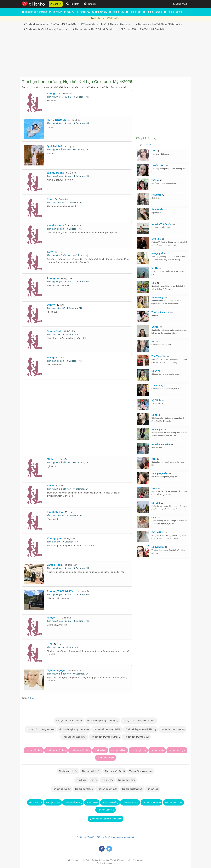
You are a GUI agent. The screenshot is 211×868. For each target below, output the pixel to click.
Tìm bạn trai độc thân (56, 750)
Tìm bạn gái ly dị (138, 750)
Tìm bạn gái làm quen (107, 789)
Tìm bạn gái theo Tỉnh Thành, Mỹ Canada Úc (46, 29)
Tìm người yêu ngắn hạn (141, 771)
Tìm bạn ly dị (100, 750)
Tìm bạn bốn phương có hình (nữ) (102, 721)
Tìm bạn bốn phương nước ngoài (74, 729)
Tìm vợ (94, 780)
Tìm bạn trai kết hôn (91, 771)
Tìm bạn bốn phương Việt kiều (107, 729)
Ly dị (71, 146)
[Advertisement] (105, 55)
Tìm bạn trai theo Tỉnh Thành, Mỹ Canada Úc (95, 29)
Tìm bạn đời (133, 12)
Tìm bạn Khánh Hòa (151, 802)
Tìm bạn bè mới (173, 12)
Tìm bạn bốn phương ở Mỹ (172, 729)
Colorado (80, 97)
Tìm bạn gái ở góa (105, 758)
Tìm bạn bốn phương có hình (69, 721)
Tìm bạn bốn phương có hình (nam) (139, 721)
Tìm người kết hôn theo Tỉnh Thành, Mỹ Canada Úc (106, 24)
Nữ (140, 145)
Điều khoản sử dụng (106, 837)
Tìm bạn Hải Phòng (73, 802)
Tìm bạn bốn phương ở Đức (136, 737)
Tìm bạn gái (100, 12)
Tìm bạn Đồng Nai (105, 810)
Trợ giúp (91, 837)
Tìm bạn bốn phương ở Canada (105, 737)
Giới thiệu (81, 837)
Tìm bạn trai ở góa (177, 750)
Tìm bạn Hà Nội (53, 802)
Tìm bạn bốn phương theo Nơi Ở (105, 819)
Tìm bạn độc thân (34, 750)
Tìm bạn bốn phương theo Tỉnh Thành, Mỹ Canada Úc (50, 24)
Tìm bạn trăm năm (126, 780)
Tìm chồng (81, 780)
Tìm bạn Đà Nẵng (110, 802)
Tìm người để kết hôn (59, 150)
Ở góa (73, 173)
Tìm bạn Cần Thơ (130, 802)
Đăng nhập (181, 4)
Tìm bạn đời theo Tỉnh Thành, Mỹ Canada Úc (143, 29)
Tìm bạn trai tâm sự (84, 789)
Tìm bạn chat (152, 789)
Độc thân (67, 94)
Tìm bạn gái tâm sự (61, 789)
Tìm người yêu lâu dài (59, 97)
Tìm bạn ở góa (157, 750)
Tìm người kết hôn (60, 12)
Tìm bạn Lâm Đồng (173, 802)
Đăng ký (56, 4)
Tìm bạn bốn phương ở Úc (74, 737)
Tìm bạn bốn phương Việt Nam (41, 729)
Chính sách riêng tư (126, 837)
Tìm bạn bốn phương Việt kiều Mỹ (141, 729)
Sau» (33, 698)
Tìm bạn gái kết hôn (68, 771)
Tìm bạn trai (116, 12)
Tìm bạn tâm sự (153, 12)
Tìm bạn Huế (92, 802)
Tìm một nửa (108, 780)
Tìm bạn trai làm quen (132, 789)
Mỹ (87, 97)
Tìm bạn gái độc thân (80, 750)
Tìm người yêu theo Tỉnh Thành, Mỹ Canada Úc (159, 24)
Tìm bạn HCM (35, 802)
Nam (149, 145)
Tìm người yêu (81, 12)
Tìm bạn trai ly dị (118, 750)
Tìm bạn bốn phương (34, 12)
